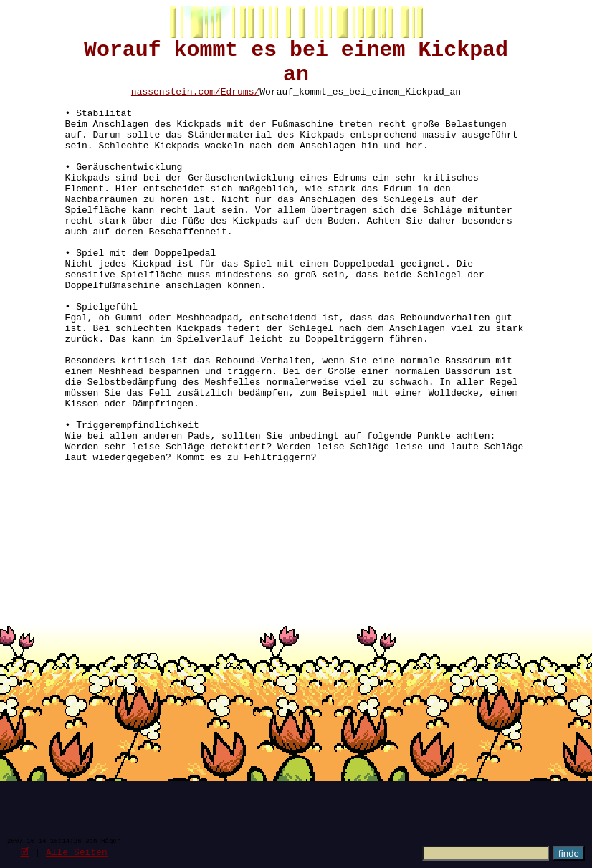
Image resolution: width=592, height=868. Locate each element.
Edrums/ (240, 103)
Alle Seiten (77, 852)
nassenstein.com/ (176, 103)
